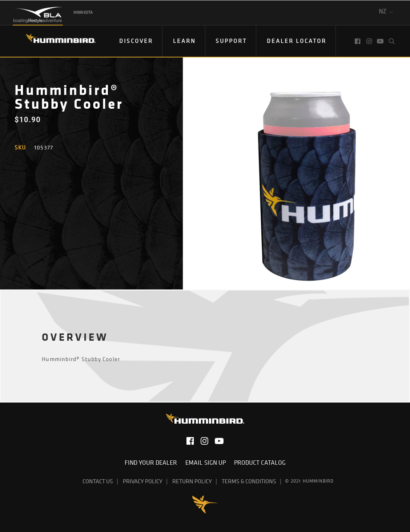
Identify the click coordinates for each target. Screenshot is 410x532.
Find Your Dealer (152, 463)
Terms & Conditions (249, 481)
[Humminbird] (54, 41)
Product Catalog (260, 463)
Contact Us (98, 481)
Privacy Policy (143, 481)
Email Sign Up (207, 463)
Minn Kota (83, 12)
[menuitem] (136, 41)
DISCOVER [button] (136, 41)
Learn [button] (184, 41)
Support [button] (231, 41)
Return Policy (192, 481)
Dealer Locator (297, 41)
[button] (358, 41)
